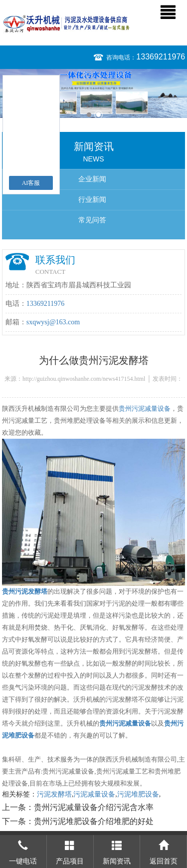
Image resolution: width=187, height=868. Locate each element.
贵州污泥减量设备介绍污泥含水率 (94, 807)
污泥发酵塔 (54, 794)
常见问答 (92, 220)
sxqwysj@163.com (53, 322)
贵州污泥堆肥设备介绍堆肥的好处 (94, 821)
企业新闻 (92, 179)
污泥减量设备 (94, 794)
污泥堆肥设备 (138, 794)
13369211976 (161, 57)
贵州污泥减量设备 (145, 409)
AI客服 (31, 183)
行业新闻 (92, 200)
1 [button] (89, 115)
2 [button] (98, 115)
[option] (93, 93)
